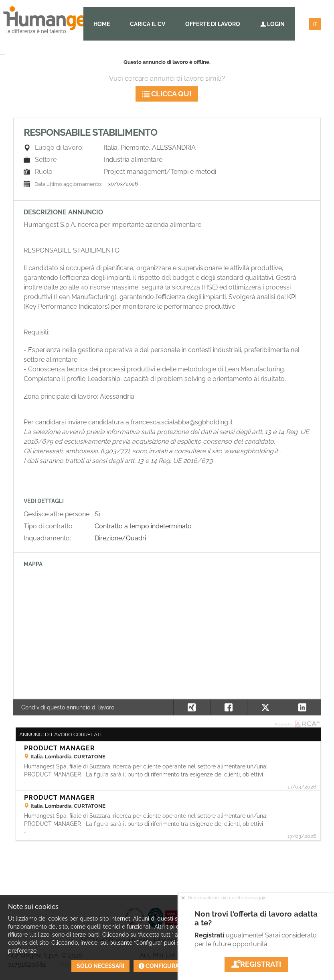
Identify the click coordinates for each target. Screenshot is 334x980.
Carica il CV (148, 24)
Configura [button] (159, 966)
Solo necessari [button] (100, 966)
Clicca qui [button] (167, 94)
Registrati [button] (256, 964)
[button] (302, 707)
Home (102, 24)
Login (272, 24)
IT (315, 24)
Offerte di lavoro (213, 24)
